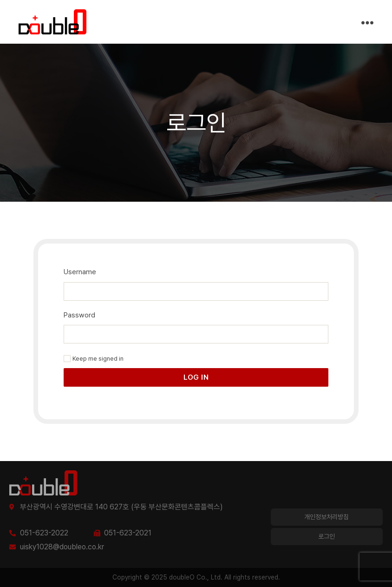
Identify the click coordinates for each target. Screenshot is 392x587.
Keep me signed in (94, 359)
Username (80, 272)
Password (79, 315)
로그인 (327, 536)
